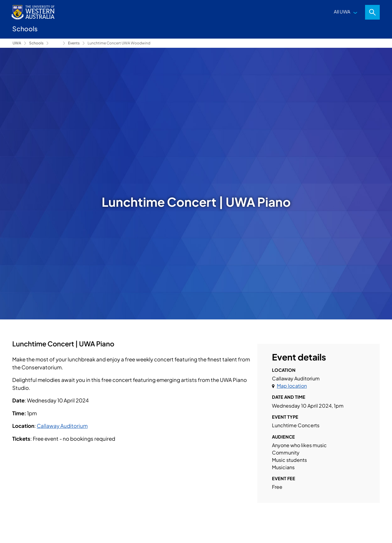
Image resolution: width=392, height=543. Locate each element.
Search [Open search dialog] (372, 12)
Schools (36, 43)
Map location (292, 386)
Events (74, 43)
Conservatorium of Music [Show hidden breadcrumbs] (56, 43)
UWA (17, 43)
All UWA (342, 11)
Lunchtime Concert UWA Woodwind (119, 43)
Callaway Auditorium (62, 426)
